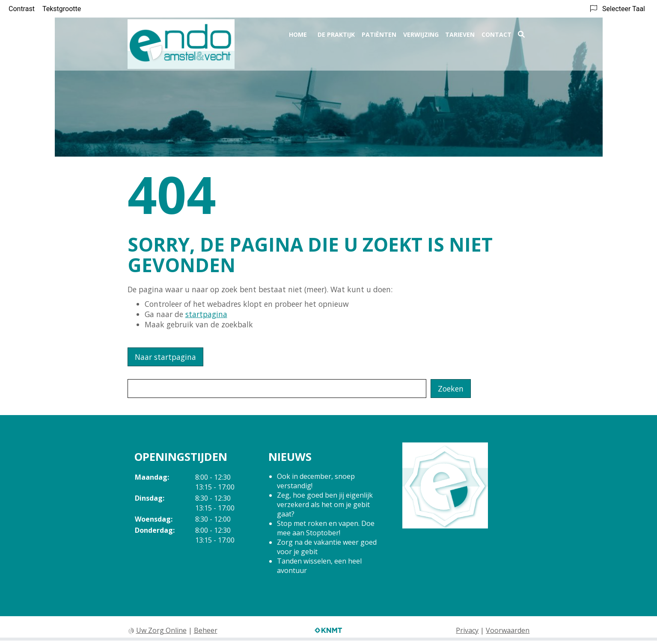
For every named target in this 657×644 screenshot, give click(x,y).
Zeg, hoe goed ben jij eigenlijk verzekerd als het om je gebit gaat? (325, 505)
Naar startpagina (165, 357)
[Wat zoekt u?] (277, 389)
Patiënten (379, 33)
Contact (496, 33)
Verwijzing (421, 33)
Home (298, 33)
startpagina (206, 314)
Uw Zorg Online (161, 630)
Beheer (206, 630)
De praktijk (336, 33)
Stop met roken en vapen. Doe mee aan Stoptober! (326, 528)
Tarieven (460, 33)
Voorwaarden (508, 630)
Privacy (467, 630)
